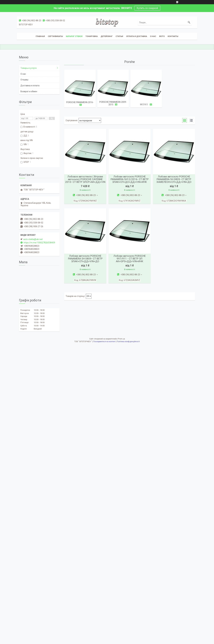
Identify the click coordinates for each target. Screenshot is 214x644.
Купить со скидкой (147, 8)
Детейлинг (107, 36)
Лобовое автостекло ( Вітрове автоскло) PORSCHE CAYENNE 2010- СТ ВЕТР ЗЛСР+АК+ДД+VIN (85, 179)
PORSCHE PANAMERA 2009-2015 (113, 103)
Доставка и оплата (30, 86)
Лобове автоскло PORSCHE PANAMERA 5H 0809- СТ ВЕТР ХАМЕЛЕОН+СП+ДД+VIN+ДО (174, 179)
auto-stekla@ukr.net (33, 239)
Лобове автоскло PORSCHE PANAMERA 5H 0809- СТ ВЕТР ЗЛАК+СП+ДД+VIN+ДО (85, 259)
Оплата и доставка (137, 36)
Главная (40, 36)
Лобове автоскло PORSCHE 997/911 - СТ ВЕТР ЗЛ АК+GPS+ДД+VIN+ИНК (130, 259)
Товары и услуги (29, 68)
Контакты (173, 36)
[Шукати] (189, 22)
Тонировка (92, 36)
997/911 (144, 105)
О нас (153, 36)
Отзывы (24, 80)
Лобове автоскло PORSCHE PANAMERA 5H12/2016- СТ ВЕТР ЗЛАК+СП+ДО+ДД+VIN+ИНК (130, 179)
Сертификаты (55, 36)
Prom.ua (121, 339)
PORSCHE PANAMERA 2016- (80, 102)
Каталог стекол (74, 36)
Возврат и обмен (29, 91)
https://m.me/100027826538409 (39, 243)
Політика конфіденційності (128, 342)
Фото (162, 36)
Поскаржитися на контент (104, 342)
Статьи (119, 36)
